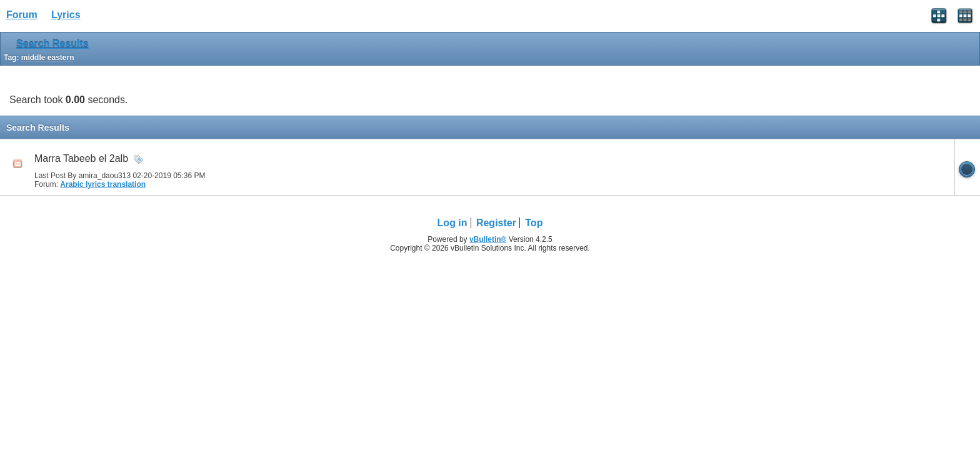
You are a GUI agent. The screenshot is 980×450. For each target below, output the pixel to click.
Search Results (52, 44)
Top (534, 223)
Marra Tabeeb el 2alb (81, 158)
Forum (22, 15)
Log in (452, 223)
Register (496, 223)
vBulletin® (488, 239)
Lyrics (66, 15)
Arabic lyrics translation (103, 184)
